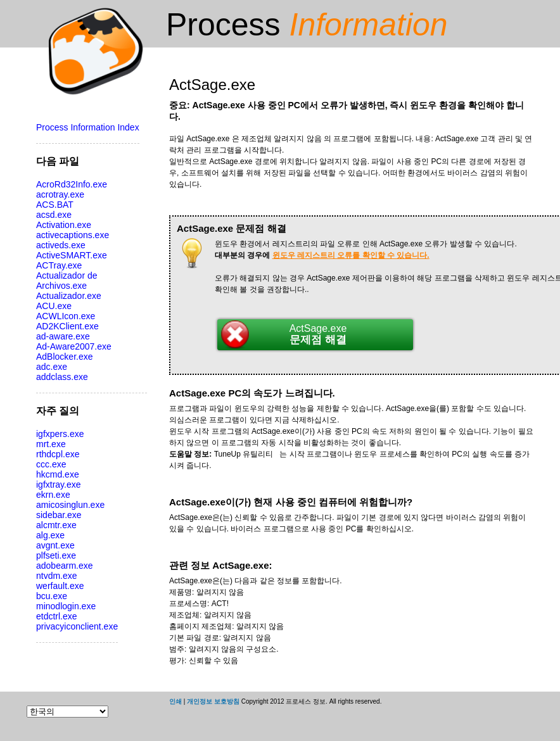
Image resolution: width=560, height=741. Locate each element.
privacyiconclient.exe (77, 626)
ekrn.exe (53, 495)
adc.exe (52, 367)
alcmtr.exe (56, 525)
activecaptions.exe (73, 235)
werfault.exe (60, 586)
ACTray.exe (59, 265)
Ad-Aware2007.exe (74, 346)
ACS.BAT (55, 205)
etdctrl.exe (57, 616)
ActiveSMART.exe (72, 255)
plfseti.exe (56, 555)
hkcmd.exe (58, 474)
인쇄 (175, 701)
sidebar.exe (59, 515)
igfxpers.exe (60, 434)
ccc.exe (51, 464)
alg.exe (50, 535)
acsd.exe (54, 215)
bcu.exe (52, 596)
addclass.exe (62, 377)
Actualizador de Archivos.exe (67, 281)
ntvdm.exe (57, 576)
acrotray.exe (60, 194)
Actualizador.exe (69, 296)
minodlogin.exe (66, 606)
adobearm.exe (65, 566)
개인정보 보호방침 (213, 701)
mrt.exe (51, 444)
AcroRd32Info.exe (72, 184)
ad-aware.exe (63, 336)
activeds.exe (61, 245)
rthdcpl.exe (58, 454)
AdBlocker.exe (65, 357)
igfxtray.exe (59, 484)
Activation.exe (64, 225)
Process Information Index (88, 127)
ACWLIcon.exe (66, 316)
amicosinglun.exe (70, 505)
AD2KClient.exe (67, 326)
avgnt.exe (55, 545)
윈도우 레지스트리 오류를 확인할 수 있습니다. (351, 255)
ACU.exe (54, 306)
